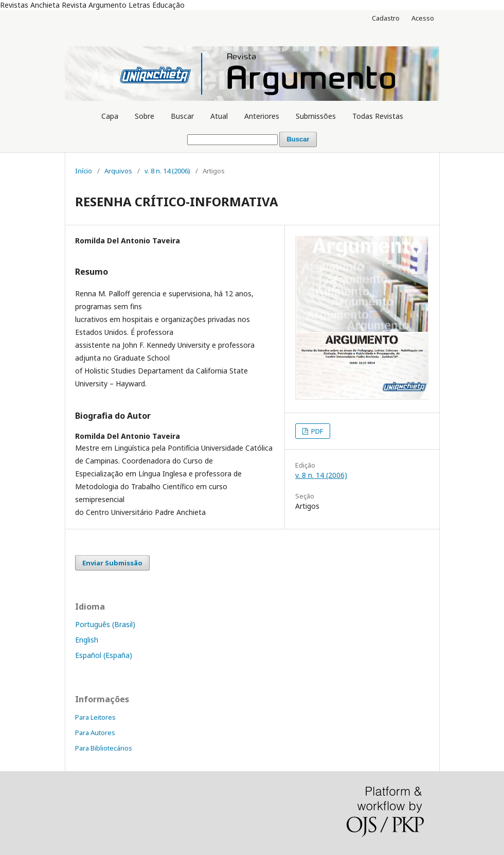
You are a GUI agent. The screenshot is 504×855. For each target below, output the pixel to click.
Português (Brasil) (105, 624)
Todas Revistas (378, 116)
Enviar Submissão (112, 563)
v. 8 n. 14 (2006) (167, 171)
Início (84, 171)
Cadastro (386, 18)
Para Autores (95, 733)
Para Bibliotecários (104, 748)
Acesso (423, 18)
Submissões (316, 116)
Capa (110, 116)
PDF (316, 431)
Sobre (145, 116)
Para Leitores (95, 717)
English (87, 640)
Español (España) (104, 655)
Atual (219, 116)
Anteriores (262, 116)
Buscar (182, 116)
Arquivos (118, 171)
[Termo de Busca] (232, 140)
